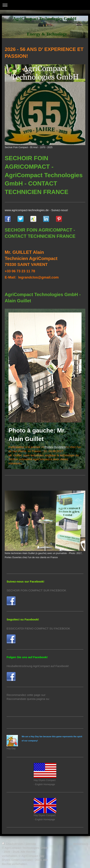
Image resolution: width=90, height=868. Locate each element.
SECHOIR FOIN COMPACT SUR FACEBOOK (36, 590)
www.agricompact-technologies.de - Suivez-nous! (36, 210)
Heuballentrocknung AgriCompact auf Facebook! (38, 666)
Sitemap (31, 844)
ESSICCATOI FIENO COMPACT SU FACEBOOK (38, 628)
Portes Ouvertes (55, 447)
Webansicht (81, 844)
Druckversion (13, 844)
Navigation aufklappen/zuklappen (45, 5)
